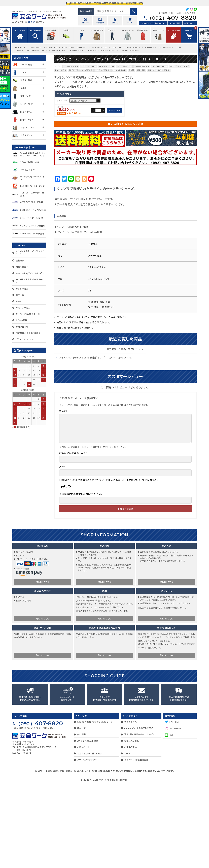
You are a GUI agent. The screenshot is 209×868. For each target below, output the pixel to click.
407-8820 (172, 18)
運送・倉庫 (56, 50)
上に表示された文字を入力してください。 (81, 578)
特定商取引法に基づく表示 (28, 333)
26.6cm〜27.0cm (99, 47)
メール (63, 550)
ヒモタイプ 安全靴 (22, 50)
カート (19, 301)
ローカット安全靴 (37, 50)
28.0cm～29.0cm (116, 47)
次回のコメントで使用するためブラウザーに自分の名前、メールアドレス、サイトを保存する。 (110, 564)
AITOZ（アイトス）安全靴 (134, 47)
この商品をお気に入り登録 (127, 207)
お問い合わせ (189, 23)
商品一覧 (20, 295)
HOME (20, 47)
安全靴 (48, 50)
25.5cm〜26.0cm (83, 47)
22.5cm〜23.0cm (34, 47)
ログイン (32, 22)
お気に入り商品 (23, 307)
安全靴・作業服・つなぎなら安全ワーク (30, 253)
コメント (64, 495)
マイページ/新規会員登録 (28, 314)
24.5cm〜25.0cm (66, 47)
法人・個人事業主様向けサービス (30, 281)
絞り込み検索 (86, 11)
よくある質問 (175, 23)
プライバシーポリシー (26, 339)
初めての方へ (160, 23)
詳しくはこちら (43, 666)
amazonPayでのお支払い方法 (30, 273)
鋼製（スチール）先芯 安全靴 (73, 50)
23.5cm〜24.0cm (50, 47)
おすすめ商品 (22, 289)
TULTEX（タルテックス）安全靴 (169, 47)
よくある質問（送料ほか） (88, 824)
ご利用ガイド (146, 23)
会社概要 (20, 260)
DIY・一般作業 (151, 47)
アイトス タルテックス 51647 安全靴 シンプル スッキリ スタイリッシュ (95, 441)
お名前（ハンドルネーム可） (73, 537)
